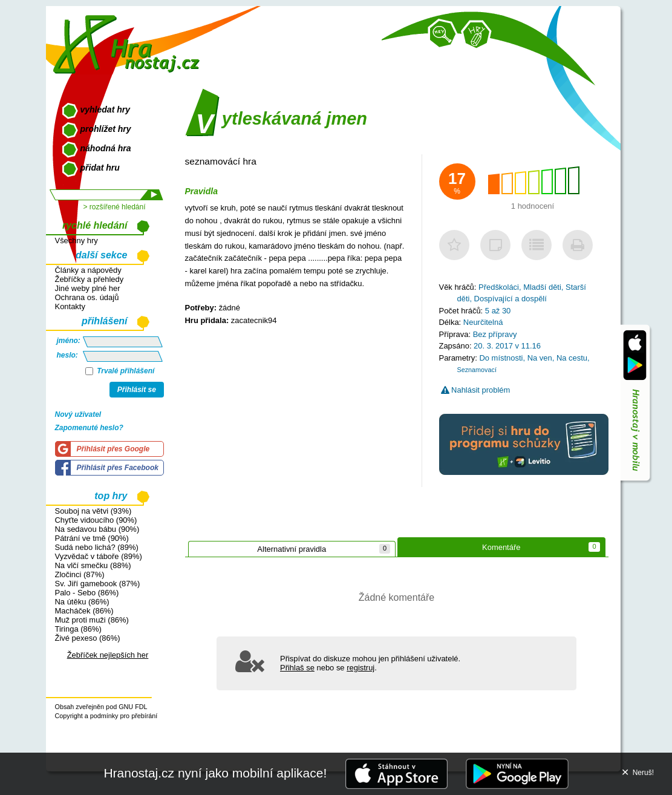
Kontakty (70, 306)
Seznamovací (477, 370)
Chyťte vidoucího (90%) (96, 520)
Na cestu (572, 358)
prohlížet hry (106, 129)
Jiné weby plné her (88, 288)
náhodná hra (106, 148)
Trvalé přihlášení (120, 371)
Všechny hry (77, 240)
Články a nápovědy (88, 270)
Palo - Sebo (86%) (87, 593)
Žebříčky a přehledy (90, 279)
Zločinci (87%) (80, 574)
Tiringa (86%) (78, 629)
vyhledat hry (105, 110)
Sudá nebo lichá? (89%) (97, 547)
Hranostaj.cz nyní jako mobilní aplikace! (215, 773)
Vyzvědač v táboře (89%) (99, 556)
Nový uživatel (78, 414)
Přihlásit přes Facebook (118, 468)
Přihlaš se (297, 668)
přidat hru (100, 168)
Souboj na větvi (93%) (93, 511)
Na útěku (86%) (82, 602)
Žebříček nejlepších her (108, 655)
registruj (360, 668)
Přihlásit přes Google (113, 449)
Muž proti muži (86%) (92, 620)
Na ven (540, 358)
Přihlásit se (137, 390)
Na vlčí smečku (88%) (93, 565)
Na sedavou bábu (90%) (97, 529)
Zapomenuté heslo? (89, 428)
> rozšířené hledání (114, 207)
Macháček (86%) (84, 611)
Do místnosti (501, 358)
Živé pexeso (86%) (88, 638)
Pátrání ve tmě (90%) (92, 538)
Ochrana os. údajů (87, 297)
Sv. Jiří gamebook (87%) (98, 584)
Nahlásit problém (476, 390)
